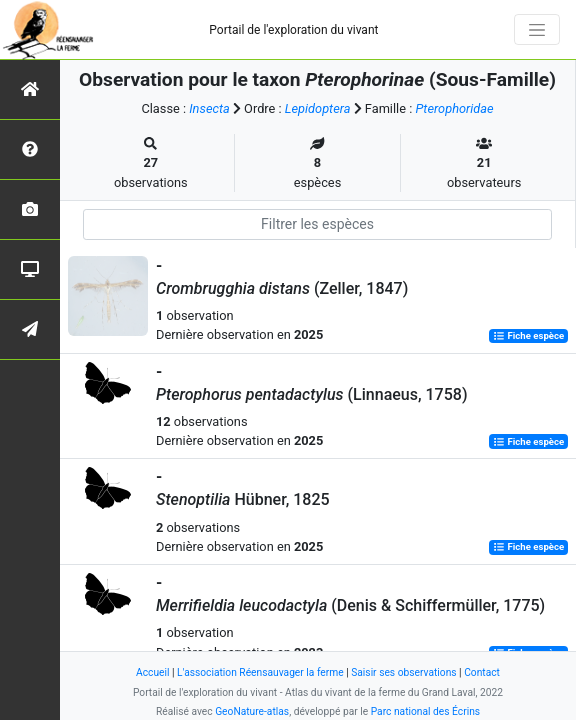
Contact (482, 672)
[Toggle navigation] (537, 30)
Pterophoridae (454, 108)
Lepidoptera (318, 108)
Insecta (209, 108)
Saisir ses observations (403, 672)
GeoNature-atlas (252, 711)
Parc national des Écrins (425, 711)
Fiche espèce (528, 335)
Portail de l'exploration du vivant (293, 30)
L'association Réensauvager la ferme (260, 672)
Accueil (152, 672)
